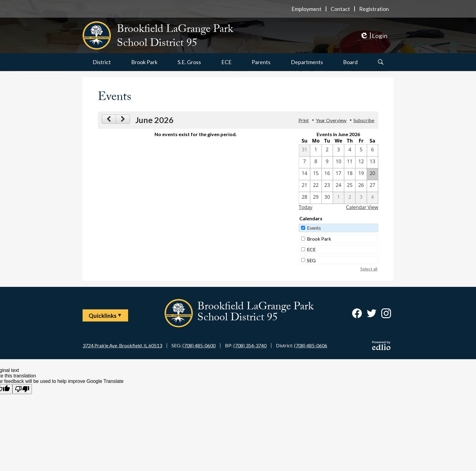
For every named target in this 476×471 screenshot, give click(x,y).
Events (314, 228)
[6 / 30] (327, 198)
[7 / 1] (338, 198)
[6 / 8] (316, 162)
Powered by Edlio (381, 346)
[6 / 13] (372, 162)
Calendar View (362, 207)
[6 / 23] (327, 186)
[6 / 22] (316, 186)
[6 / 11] (350, 162)
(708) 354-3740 (250, 345)
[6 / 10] (338, 162)
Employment (306, 9)
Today (306, 207)
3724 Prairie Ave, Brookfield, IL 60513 (122, 345)
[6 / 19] (361, 174)
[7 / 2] (350, 198)
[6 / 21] (304, 186)
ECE (311, 249)
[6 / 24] (338, 186)
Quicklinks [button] (103, 316)
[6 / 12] (361, 162)
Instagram (386, 315)
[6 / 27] (372, 186)
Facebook (357, 315)
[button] (102, 62)
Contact (340, 9)
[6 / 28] (304, 198)
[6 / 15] (316, 174)
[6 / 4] (350, 150)
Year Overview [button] (331, 120)
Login (374, 35)
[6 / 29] (316, 198)
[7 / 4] (372, 198)
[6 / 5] (361, 150)
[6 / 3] (338, 150)
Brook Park (319, 239)
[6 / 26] (361, 186)
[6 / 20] (372, 174)
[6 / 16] (327, 174)
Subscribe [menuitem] (364, 120)
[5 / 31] (304, 150)
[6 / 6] (372, 150)
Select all (369, 269)
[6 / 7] (304, 162)
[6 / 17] (338, 174)
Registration (374, 9)
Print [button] (304, 120)
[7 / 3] (361, 198)
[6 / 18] (350, 174)
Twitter (372, 315)
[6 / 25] (350, 186)
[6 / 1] (316, 150)
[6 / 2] (327, 150)
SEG (311, 260)
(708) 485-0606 (311, 345)
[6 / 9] (327, 162)
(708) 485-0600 (199, 345)
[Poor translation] (22, 389)
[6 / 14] (304, 174)
